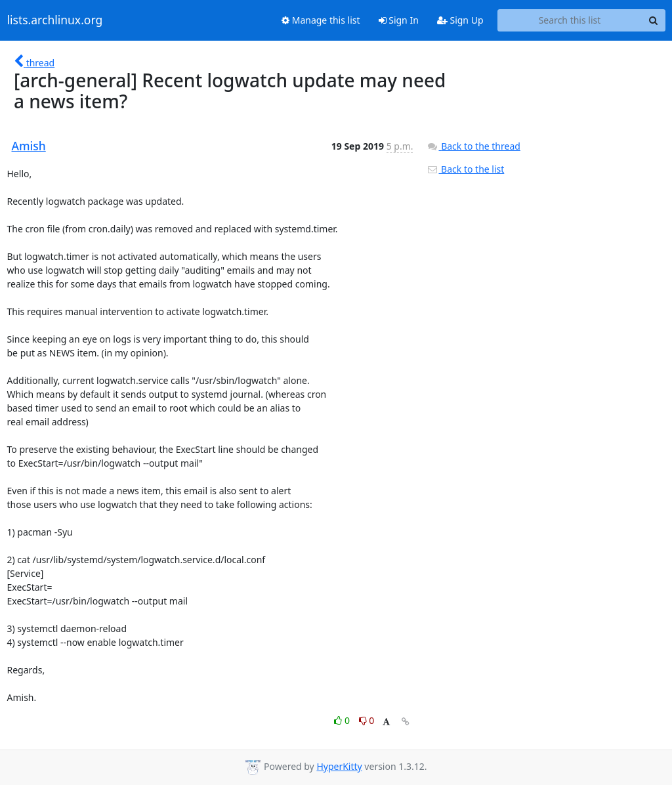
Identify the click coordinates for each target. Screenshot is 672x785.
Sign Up (460, 20)
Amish (29, 146)
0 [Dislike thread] (367, 720)
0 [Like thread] (343, 720)
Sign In (399, 20)
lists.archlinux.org (55, 20)
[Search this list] (570, 20)
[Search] (654, 20)
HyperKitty (339, 766)
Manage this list (321, 20)
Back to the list (465, 169)
